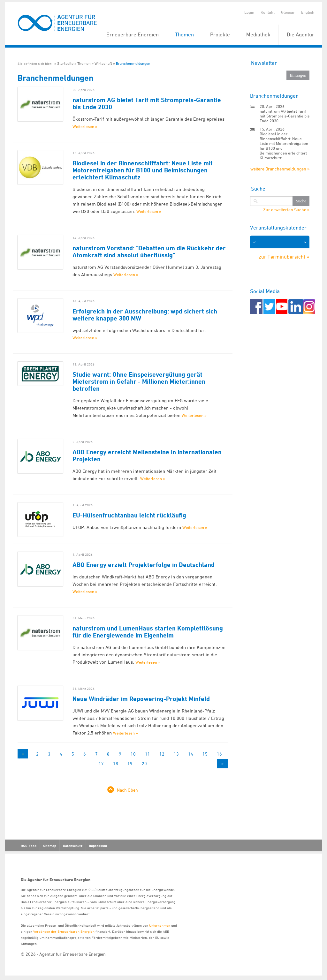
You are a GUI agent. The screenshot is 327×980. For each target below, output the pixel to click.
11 (148, 754)
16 (219, 754)
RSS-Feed (29, 846)
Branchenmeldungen (133, 63)
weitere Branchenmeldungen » (280, 169)
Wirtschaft (103, 63)
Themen (184, 34)
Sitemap (50, 846)
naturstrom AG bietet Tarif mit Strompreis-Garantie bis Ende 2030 (147, 103)
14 (191, 754)
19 (130, 763)
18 (116, 763)
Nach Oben (127, 790)
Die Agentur (300, 34)
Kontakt (268, 12)
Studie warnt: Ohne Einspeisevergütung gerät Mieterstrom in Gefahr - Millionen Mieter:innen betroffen (139, 381)
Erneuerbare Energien (133, 34)
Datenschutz (73, 846)
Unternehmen (160, 925)
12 (162, 754)
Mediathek (258, 34)
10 (133, 754)
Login (249, 12)
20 (144, 763)
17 (101, 763)
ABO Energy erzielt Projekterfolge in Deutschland (144, 565)
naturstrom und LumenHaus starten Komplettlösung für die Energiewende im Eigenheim (148, 632)
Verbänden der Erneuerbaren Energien (64, 931)
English (308, 12)
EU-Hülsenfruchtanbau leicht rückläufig (129, 515)
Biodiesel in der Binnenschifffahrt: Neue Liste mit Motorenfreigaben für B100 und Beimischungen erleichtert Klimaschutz (143, 170)
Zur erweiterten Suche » (286, 210)
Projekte (220, 34)
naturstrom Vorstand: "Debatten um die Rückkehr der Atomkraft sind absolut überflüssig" (149, 252)
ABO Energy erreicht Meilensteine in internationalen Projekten (147, 456)
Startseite (65, 63)
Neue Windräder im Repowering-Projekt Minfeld (141, 699)
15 (205, 754)
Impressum (98, 846)
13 (176, 754)
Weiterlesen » (85, 126)
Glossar (288, 12)
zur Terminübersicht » (284, 257)
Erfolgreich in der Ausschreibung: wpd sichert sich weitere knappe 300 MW (145, 315)
